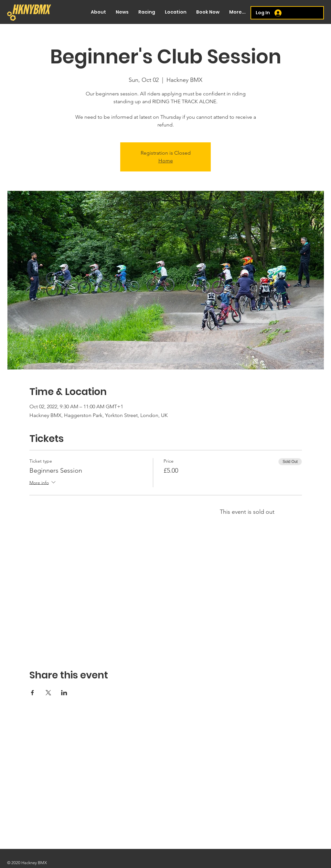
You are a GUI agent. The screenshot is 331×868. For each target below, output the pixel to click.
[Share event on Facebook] (32, 693)
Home (166, 161)
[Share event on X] (48, 693)
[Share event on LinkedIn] (64, 693)
